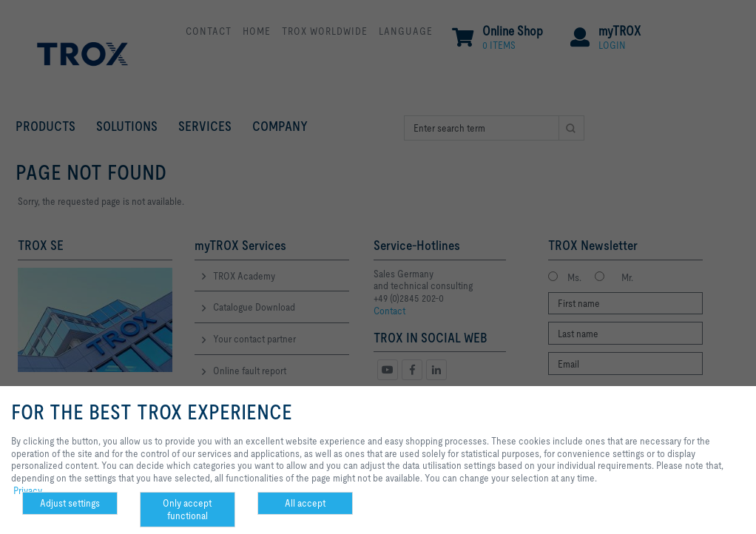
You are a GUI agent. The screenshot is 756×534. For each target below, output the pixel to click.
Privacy (28, 490)
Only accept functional (187, 509)
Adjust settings (70, 503)
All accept (305, 503)
